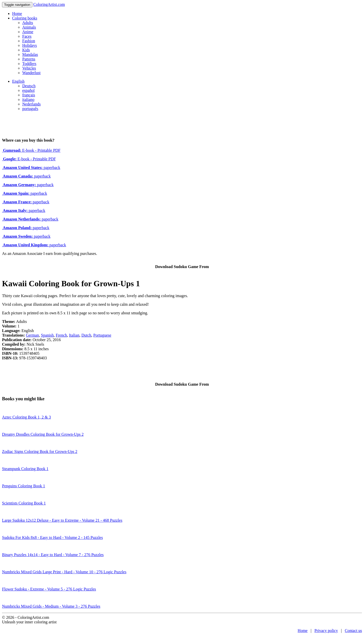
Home (17, 14)
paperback (31, 168)
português (30, 109)
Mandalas (30, 54)
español (28, 90)
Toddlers (29, 64)
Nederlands (31, 104)
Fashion (29, 41)
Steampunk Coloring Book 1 (25, 469)
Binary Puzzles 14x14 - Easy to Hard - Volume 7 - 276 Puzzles (53, 555)
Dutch (86, 335)
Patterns (29, 59)
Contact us (353, 631)
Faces (27, 36)
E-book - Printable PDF (31, 150)
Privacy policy (326, 631)
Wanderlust (31, 73)
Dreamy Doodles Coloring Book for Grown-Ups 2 (43, 434)
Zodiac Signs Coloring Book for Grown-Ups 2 (40, 452)
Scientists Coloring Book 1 (24, 503)
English (18, 81)
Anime (28, 32)
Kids (26, 50)
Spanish (47, 335)
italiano (28, 100)
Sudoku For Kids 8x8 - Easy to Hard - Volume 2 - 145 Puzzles (52, 537)
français (29, 95)
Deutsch (29, 86)
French (61, 335)
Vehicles (29, 68)
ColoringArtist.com (49, 4)
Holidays (30, 45)
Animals (29, 27)
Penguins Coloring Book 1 (24, 486)
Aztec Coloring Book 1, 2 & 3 (26, 417)
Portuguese (102, 335)
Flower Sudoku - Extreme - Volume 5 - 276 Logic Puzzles (49, 589)
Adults (28, 23)
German (32, 335)
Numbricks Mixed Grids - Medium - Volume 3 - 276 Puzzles (51, 606)
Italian (74, 335)
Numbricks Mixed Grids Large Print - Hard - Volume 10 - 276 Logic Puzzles (64, 572)
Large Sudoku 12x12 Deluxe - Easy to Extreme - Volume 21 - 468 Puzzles (62, 520)
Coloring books (25, 18)
